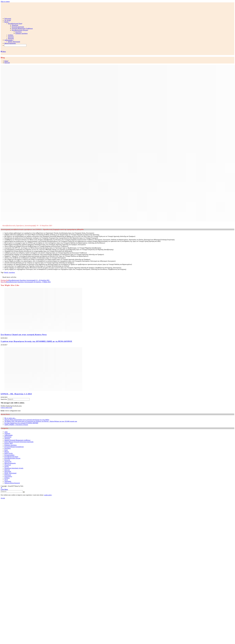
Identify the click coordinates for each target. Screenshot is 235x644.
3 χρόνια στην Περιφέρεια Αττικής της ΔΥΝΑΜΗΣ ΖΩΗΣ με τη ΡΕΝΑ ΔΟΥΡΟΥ (37, 341)
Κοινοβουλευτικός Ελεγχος (12, 458)
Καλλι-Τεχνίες (9, 453)
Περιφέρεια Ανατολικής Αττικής (14, 468)
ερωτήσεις (12, 272)
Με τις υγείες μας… (10, 418)
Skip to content (5, 2)
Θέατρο (7, 452)
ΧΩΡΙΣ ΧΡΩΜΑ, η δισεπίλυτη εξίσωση (16, 425)
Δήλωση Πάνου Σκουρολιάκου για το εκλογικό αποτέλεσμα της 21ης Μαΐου (27, 420)
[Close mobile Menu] (4, 489)
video (6, 432)
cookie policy (48, 495)
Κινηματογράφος (9, 455)
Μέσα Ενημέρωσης (10, 463)
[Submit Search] (24, 492)
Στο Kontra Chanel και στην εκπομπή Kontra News (24, 335)
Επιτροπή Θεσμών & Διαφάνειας (14, 447)
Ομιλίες (7, 466)
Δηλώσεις (7, 438)
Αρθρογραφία (8, 435)
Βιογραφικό (8, 437)
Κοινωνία (7, 460)
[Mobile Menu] (3, 52)
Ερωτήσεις (8, 448)
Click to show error (6, 408)
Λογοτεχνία (8, 462)
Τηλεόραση (8, 481)
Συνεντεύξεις (8, 476)
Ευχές (6, 450)
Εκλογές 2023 (9, 443)
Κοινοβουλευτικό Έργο (11, 457)
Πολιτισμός (8, 471)
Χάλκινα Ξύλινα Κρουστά (12, 483)
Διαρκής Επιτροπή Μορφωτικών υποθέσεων (17, 440)
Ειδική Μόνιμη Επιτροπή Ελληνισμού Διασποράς (19, 442)
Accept (3, 498)
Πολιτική (7, 470)
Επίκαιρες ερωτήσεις (11, 445)
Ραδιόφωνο (8, 475)
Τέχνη (6, 480)
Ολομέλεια (8, 465)
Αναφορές (7, 434)
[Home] (6, 61)
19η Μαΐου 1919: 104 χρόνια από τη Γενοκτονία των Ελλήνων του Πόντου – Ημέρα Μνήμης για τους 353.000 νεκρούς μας (41, 421)
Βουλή (6, 272)
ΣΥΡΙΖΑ (7, 478)
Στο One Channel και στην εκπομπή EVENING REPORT (21, 423)
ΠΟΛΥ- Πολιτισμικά (10, 473)
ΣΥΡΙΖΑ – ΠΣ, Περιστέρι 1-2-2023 (16, 394)
